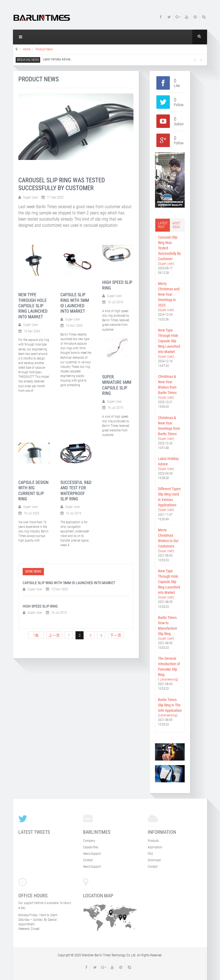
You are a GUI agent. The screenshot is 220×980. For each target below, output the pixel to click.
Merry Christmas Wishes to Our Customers (168, 538)
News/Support (92, 854)
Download (154, 860)
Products (153, 841)
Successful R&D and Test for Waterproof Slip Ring (76, 491)
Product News (44, 49)
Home (27, 49)
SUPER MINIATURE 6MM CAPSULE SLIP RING (117, 385)
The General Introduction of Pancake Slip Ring (169, 667)
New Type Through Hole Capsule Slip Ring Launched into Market (33, 306)
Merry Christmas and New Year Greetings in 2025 (169, 294)
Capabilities (91, 847)
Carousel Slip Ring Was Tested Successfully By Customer (169, 248)
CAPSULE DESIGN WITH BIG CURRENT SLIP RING (33, 491)
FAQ (150, 854)
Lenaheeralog (168, 679)
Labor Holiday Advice (57, 59)
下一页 (116, 635)
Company (89, 841)
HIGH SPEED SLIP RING (40, 606)
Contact (88, 860)
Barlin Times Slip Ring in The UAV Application (170, 705)
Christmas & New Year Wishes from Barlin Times (167, 385)
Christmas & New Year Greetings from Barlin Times (169, 426)
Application (155, 847)
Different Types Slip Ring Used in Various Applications (169, 497)
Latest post (163, 225)
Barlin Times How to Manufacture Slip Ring (168, 626)
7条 (36, 635)
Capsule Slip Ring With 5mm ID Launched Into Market (75, 303)
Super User (166, 264)
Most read (176, 225)
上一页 (54, 635)
